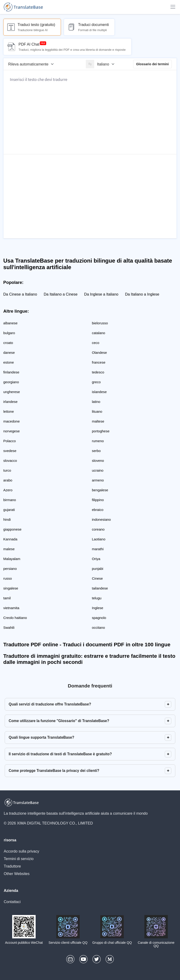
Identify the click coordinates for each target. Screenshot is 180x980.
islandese (99, 392)
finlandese (11, 372)
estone (9, 362)
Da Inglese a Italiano (101, 294)
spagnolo (99, 618)
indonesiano (101, 519)
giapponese (12, 529)
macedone (11, 421)
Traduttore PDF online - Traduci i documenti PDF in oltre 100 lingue (87, 645)
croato (8, 343)
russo (8, 578)
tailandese (100, 588)
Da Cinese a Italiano (20, 294)
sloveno (98, 461)
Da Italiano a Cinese (61, 294)
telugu (97, 598)
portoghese (101, 431)
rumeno (98, 441)
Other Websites (17, 874)
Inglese (97, 608)
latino (96, 402)
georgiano (11, 382)
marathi (98, 549)
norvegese (11, 431)
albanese (10, 323)
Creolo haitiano (15, 618)
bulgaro (9, 333)
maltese (98, 421)
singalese (11, 588)
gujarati (9, 510)
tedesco (98, 372)
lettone (9, 411)
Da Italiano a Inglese (142, 294)
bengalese (100, 490)
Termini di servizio (19, 859)
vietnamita (11, 608)
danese (9, 353)
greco (96, 382)
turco (7, 470)
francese (99, 362)
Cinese (97, 578)
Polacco (9, 441)
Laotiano (99, 539)
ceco (96, 343)
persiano (10, 569)
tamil (7, 598)
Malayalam (12, 559)
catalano (99, 333)
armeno (98, 480)
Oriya (96, 559)
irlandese (10, 402)
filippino (98, 500)
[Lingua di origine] (33, 64)
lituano (97, 411)
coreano (98, 529)
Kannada (10, 539)
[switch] (90, 64)
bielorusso (100, 323)
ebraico (98, 510)
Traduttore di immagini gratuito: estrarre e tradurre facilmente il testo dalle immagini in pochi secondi (89, 659)
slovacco (10, 461)
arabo (8, 480)
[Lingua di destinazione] (107, 64)
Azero (8, 490)
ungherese (12, 392)
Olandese (99, 353)
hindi (7, 519)
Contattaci (12, 902)
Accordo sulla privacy (21, 851)
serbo (96, 451)
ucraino (98, 470)
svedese (10, 451)
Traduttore (12, 866)
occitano (98, 627)
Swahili (9, 627)
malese (9, 549)
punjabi (97, 569)
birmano (10, 500)
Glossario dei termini (152, 64)
